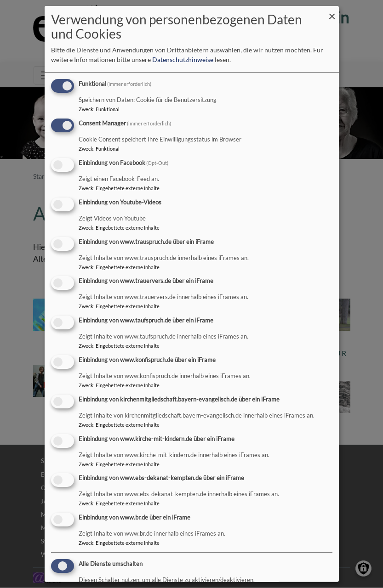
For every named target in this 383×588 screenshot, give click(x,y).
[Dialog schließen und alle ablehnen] (332, 12)
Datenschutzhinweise (183, 59)
